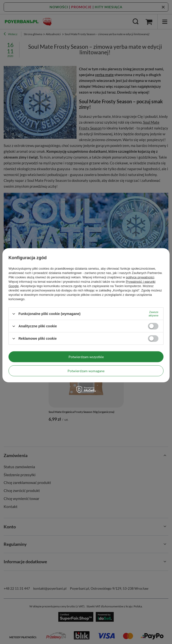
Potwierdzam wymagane (86, 371)
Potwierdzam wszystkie (86, 357)
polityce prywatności (140, 277)
